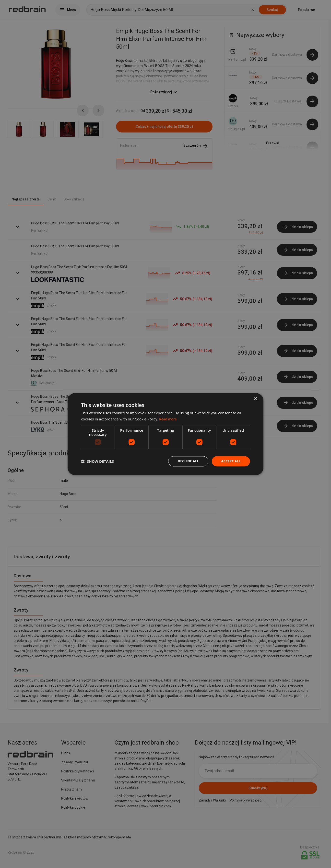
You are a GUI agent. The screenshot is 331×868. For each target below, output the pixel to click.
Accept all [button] (230, 461)
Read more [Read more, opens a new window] (169, 418)
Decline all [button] (186, 461)
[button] (97, 461)
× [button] (255, 398)
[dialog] (165, 434)
